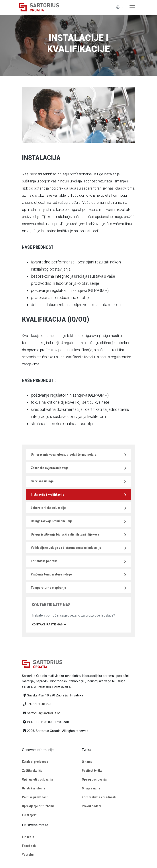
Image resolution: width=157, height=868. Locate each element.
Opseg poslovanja (94, 779)
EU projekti (30, 815)
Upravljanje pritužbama (38, 806)
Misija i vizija (91, 788)
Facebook (29, 846)
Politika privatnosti (35, 797)
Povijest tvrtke (92, 771)
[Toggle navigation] (132, 7)
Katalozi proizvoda (35, 762)
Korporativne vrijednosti (99, 797)
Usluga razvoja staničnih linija (52, 521)
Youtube (28, 855)
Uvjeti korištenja (33, 788)
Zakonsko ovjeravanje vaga (50, 468)
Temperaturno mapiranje (48, 588)
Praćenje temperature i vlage (51, 574)
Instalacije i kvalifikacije (48, 494)
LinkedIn (28, 837)
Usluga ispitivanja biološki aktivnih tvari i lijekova (65, 534)
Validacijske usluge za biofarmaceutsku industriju (66, 548)
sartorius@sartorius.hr (43, 713)
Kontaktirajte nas (49, 624)
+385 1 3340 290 (39, 704)
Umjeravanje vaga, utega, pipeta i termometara (64, 455)
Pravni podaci (91, 806)
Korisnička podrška (44, 561)
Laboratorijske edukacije (48, 508)
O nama (87, 762)
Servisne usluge (42, 481)
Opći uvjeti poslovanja (37, 779)
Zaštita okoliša (32, 771)
